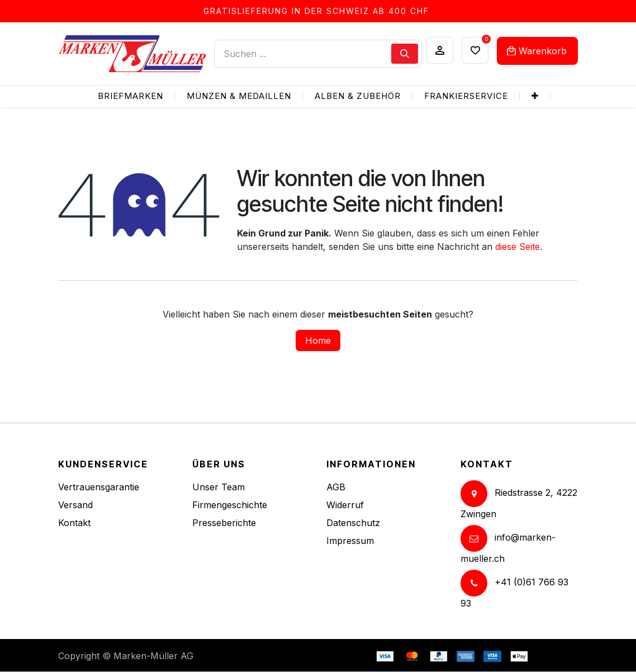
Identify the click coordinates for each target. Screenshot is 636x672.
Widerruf (345, 505)
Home (318, 340)
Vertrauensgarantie (99, 487)
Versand (75, 505)
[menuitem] (130, 96)
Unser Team (219, 487)
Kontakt (74, 523)
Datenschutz (353, 523)
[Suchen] (405, 54)
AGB (336, 487)
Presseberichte (224, 523)
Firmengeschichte (230, 505)
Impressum (350, 541)
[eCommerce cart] (537, 51)
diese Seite (518, 247)
